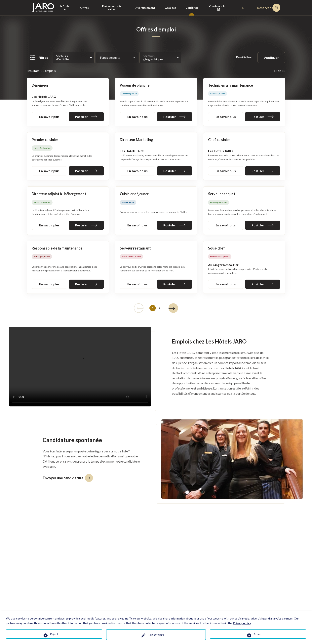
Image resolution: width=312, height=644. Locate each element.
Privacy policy (242, 623)
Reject (54, 634)
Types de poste (110, 57)
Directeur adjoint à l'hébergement (59, 194)
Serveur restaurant (135, 248)
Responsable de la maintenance (57, 248)
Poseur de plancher (135, 85)
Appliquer (271, 57)
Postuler (86, 117)
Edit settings (156, 635)
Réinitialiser (244, 57)
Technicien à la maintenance (231, 85)
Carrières (192, 8)
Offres (84, 8)
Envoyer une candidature (68, 478)
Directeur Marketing (136, 140)
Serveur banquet (222, 194)
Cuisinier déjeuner (134, 194)
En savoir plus (49, 117)
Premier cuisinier (45, 140)
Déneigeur (40, 85)
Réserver (269, 8)
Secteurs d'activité (62, 57)
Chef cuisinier (219, 140)
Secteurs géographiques (153, 57)
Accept (258, 634)
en (243, 8)
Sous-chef (216, 248)
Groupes (170, 8)
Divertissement (145, 8)
